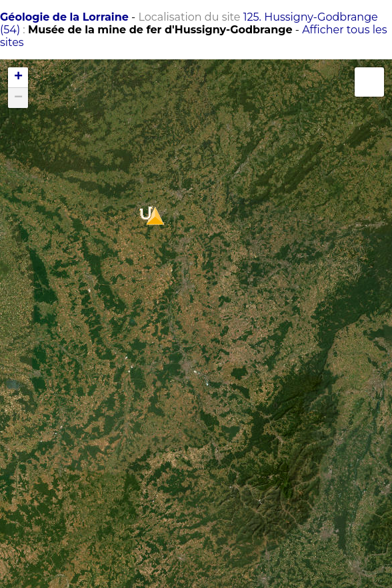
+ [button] (18, 77)
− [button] (18, 98)
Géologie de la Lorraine (64, 17)
